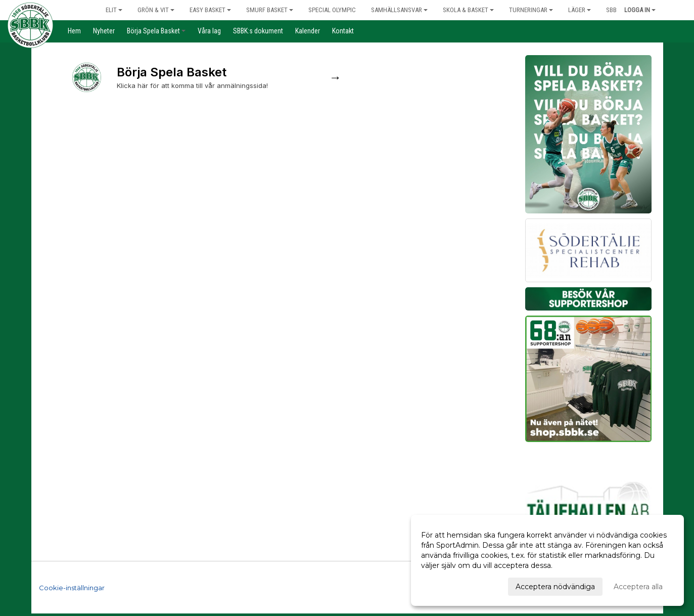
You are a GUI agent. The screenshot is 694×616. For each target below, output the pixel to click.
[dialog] (547, 560)
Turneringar (531, 10)
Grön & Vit (156, 10)
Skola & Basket (468, 10)
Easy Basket (210, 10)
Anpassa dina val (450, 585)
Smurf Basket (270, 10)
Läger (580, 10)
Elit (114, 10)
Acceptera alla (638, 587)
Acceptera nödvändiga (555, 587)
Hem (80, 10)
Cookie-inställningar (72, 588)
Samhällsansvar (399, 10)
